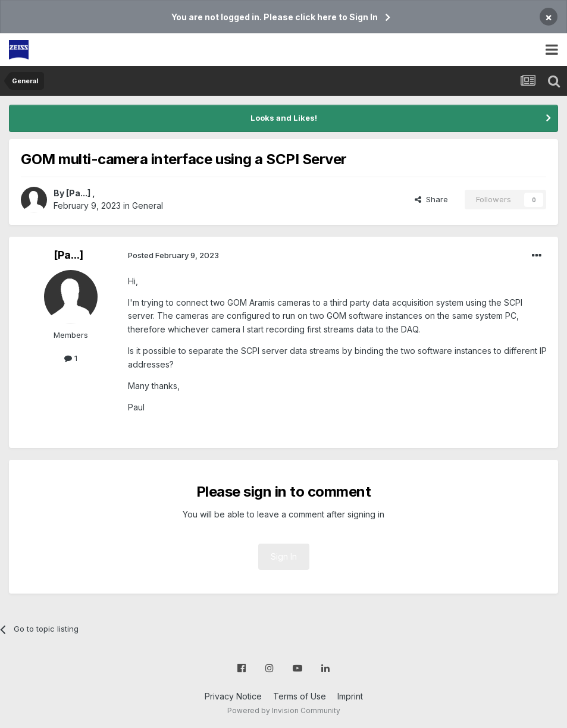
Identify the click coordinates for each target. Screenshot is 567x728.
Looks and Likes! (284, 118)
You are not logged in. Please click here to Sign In (275, 17)
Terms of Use (300, 696)
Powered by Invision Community (284, 710)
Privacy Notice (233, 696)
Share (431, 199)
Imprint (350, 696)
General (148, 205)
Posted (173, 255)
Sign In (284, 556)
